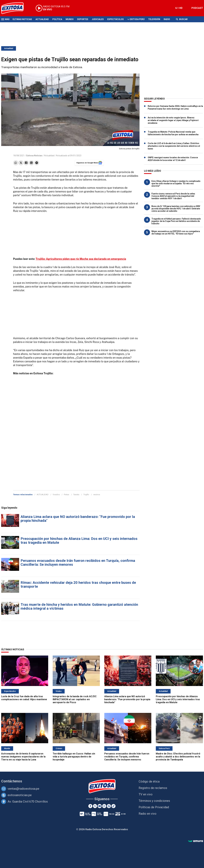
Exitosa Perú (137, 19)
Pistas (66, 495)
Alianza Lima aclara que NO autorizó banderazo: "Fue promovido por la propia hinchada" (78, 519)
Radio (167, 19)
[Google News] (109, 806)
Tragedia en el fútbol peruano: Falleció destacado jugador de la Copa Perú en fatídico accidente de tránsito (176, 221)
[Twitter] (95, 806)
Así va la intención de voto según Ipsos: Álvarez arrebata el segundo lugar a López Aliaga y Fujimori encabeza (173, 120)
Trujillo (86, 495)
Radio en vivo (148, 814)
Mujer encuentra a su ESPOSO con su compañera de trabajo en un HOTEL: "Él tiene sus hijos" (176, 233)
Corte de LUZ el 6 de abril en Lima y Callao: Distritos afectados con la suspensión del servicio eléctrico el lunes (174, 146)
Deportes (83, 19)
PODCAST (197, 8)
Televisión (154, 19)
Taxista (76, 495)
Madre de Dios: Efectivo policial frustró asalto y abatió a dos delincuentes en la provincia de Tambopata (178, 757)
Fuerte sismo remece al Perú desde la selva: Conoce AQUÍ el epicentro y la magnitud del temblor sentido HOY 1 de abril (173, 196)
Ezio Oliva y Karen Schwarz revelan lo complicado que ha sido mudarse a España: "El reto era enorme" (176, 183)
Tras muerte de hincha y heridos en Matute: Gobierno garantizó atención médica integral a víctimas (79, 607)
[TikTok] (113, 806)
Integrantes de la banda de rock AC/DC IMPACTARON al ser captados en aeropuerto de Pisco (75, 699)
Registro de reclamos (153, 788)
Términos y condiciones (154, 801)
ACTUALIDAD (43, 495)
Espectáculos (116, 19)
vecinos (97, 495)
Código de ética (149, 781)
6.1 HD (179, 8)
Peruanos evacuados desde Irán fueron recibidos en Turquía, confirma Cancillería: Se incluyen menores (78, 563)
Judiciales (98, 19)
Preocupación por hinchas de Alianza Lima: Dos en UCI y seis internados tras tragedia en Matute (79, 541)
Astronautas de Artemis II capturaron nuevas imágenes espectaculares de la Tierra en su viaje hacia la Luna (23, 757)
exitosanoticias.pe (20, 795)
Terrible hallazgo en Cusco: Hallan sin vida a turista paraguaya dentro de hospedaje (74, 757)
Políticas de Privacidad (154, 807)
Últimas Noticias (22, 19)
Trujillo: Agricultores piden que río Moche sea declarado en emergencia (81, 259)
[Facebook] (90, 806)
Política (57, 19)
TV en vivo (146, 794)
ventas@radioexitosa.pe (23, 789)
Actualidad (42, 19)
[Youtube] (100, 806)
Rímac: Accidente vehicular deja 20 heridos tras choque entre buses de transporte (78, 585)
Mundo (70, 19)
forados (56, 495)
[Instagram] (104, 806)
